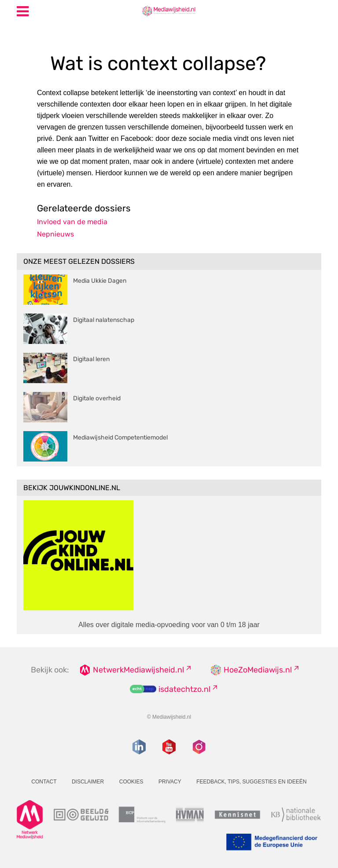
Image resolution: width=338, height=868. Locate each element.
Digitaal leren (91, 359)
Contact (44, 782)
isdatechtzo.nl (184, 689)
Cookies (131, 782)
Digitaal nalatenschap (104, 320)
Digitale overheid (97, 398)
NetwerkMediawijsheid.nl (138, 670)
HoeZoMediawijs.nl (258, 670)
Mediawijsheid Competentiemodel (120, 438)
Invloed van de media (72, 222)
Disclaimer (88, 782)
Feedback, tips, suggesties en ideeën (252, 782)
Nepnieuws (55, 234)
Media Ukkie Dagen (100, 281)
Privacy (170, 782)
